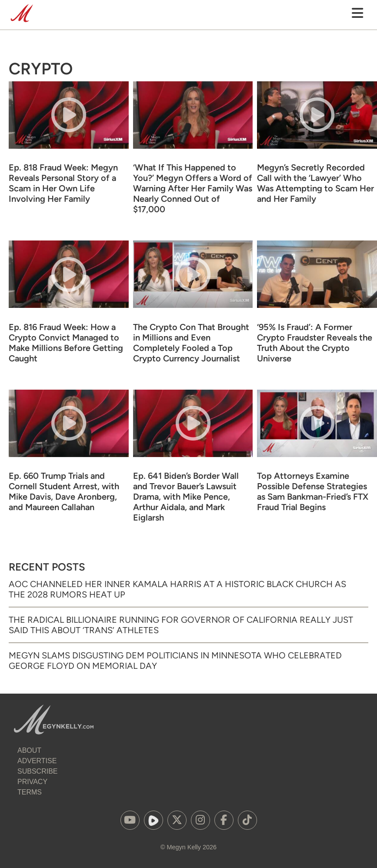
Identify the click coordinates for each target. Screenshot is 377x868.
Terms (30, 792)
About (29, 750)
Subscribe (37, 771)
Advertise (37, 761)
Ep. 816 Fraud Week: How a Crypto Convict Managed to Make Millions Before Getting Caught (66, 343)
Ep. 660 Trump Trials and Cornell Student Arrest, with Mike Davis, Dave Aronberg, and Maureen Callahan (64, 491)
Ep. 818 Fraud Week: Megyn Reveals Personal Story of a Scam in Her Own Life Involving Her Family (63, 183)
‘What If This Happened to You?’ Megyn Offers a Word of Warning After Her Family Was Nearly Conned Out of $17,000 (193, 188)
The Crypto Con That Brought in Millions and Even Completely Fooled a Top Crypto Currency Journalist (191, 343)
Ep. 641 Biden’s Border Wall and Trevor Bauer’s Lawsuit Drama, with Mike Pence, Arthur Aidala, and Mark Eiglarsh (186, 497)
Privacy (32, 782)
